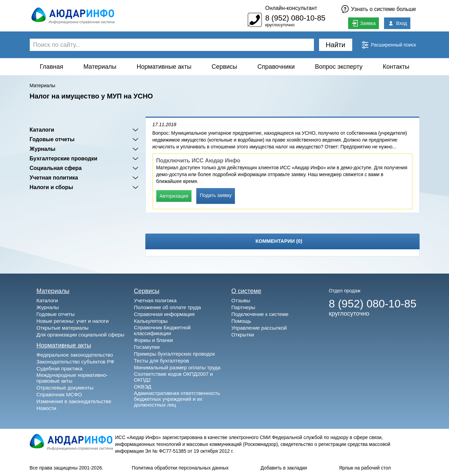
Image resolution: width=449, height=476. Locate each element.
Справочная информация (164, 314)
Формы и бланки (154, 340)
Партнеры (243, 307)
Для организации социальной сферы (81, 335)
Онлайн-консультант (291, 8)
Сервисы (224, 67)
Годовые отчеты (52, 139)
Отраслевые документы (65, 388)
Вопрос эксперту (339, 67)
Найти (336, 45)
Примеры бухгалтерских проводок (175, 354)
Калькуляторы (151, 321)
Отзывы (241, 300)
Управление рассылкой (259, 328)
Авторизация (174, 196)
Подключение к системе (260, 314)
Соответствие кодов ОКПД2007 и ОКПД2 (174, 377)
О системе (247, 291)
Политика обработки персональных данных (180, 468)
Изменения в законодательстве (74, 401)
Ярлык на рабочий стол (365, 468)
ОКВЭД (143, 387)
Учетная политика (54, 178)
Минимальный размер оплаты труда (177, 367)
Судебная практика (60, 368)
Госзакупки (147, 347)
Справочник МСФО (59, 394)
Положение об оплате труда (168, 307)
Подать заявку (216, 195)
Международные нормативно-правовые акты (72, 378)
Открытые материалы (63, 328)
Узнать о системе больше (384, 9)
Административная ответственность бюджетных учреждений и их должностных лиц (177, 399)
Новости (47, 408)
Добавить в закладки (284, 468)
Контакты (396, 67)
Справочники (276, 67)
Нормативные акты (164, 67)
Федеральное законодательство (75, 355)
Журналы (43, 149)
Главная (51, 67)
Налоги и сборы (51, 187)
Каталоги (42, 130)
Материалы (100, 67)
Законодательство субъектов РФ (75, 362)
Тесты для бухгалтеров (162, 361)
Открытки (243, 335)
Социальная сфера (56, 168)
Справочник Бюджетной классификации (162, 330)
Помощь (241, 321)
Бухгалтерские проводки (64, 158)
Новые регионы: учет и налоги (73, 321)
